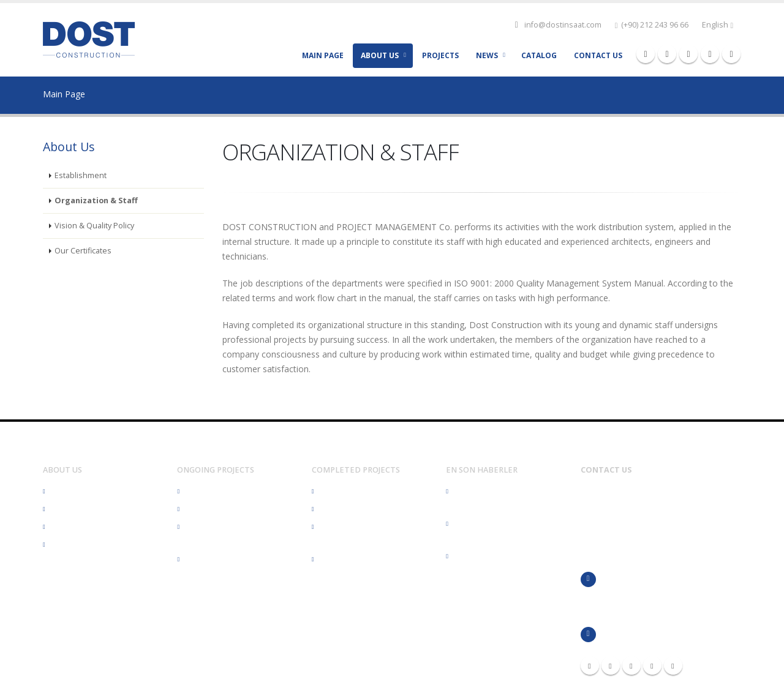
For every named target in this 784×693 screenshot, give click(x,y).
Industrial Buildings (220, 559)
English (718, 25)
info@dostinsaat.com (563, 25)
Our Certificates (83, 251)
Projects (440, 55)
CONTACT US (598, 55)
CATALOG (539, 55)
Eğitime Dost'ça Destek (495, 556)
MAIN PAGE (323, 55)
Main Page (64, 94)
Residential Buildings (223, 509)
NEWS (487, 55)
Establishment (81, 175)
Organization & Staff (96, 200)
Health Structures (217, 491)
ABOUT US (380, 55)
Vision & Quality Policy (94, 226)
